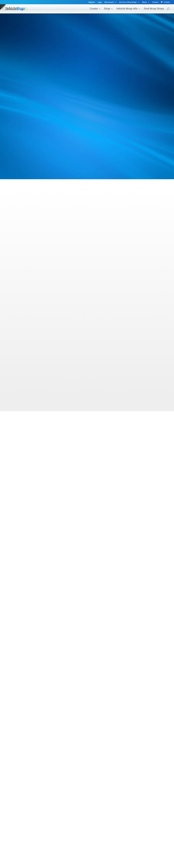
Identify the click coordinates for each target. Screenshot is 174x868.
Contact (155, 2)
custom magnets (80, 145)
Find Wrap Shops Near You (106, 767)
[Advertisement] (87, 104)
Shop (107, 9)
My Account (109, 2)
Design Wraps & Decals (66, 767)
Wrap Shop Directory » (126, 306)
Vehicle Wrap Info (127, 9)
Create (94, 9)
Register (92, 2)
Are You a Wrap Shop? (128, 2)
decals (93, 145)
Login (100, 2)
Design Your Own (28, 77)
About (144, 2)
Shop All (68, 77)
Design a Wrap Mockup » (49, 301)
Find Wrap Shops (154, 9)
